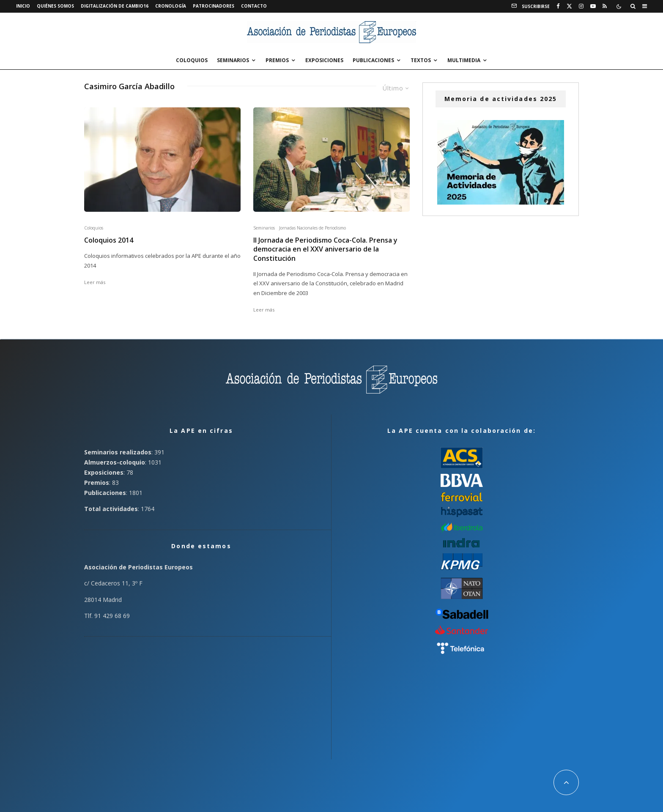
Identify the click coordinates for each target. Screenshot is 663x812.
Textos (421, 60)
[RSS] (605, 6)
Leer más (95, 282)
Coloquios (192, 60)
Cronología (171, 6)
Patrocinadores (214, 6)
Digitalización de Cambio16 (115, 6)
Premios (277, 60)
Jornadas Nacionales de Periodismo (312, 228)
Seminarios (233, 60)
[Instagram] (581, 6)
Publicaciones (373, 60)
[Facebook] (558, 6)
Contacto (254, 6)
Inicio (23, 6)
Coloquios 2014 (109, 240)
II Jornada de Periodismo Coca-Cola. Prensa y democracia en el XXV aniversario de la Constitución (325, 249)
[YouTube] (593, 6)
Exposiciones (324, 60)
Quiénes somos (55, 6)
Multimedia (464, 60)
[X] (569, 6)
